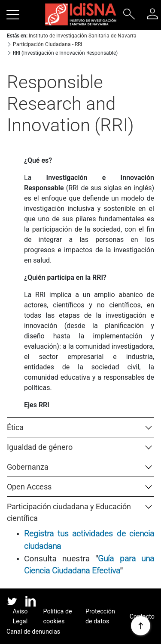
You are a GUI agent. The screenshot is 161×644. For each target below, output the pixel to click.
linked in (31, 602)
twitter (12, 601)
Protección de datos (100, 616)
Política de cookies (58, 616)
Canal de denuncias (33, 632)
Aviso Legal (20, 616)
